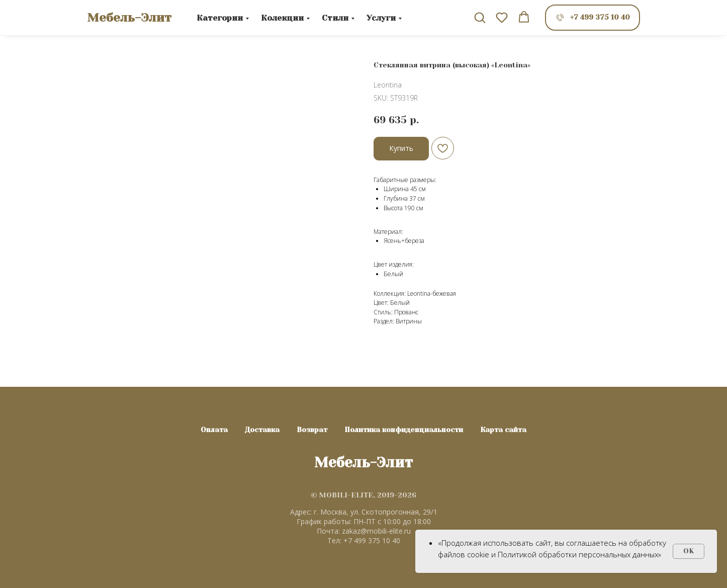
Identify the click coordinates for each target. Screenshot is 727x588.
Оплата (214, 430)
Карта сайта (503, 430)
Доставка (262, 430)
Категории (220, 18)
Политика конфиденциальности (404, 430)
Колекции (282, 18)
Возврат (312, 430)
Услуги (381, 18)
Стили (335, 18)
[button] (480, 17)
